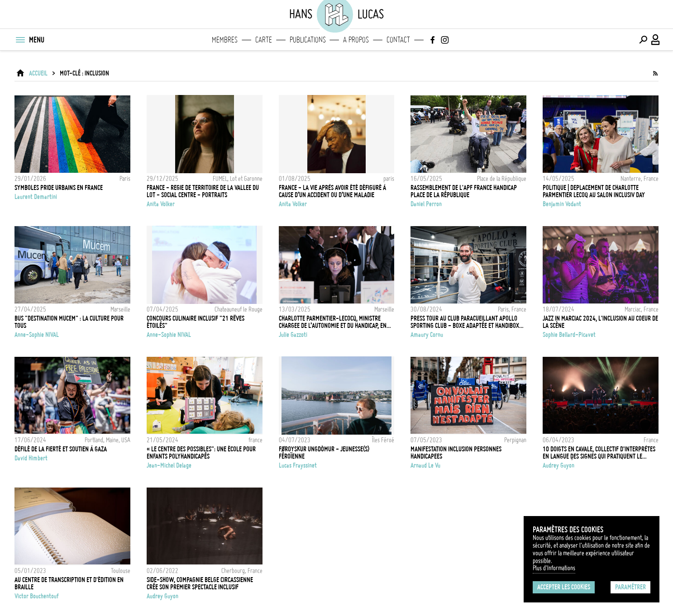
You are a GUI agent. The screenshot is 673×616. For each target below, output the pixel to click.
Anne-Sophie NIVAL (37, 335)
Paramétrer (630, 587)
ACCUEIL (38, 73)
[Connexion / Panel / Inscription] (656, 40)
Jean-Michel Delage (169, 465)
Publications (308, 40)
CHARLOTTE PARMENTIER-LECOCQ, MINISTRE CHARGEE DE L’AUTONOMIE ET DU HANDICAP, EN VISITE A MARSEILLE (333, 322)
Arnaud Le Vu (425, 465)
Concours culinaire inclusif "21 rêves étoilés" (196, 322)
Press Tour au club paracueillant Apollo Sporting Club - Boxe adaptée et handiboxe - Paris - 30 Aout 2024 (466, 322)
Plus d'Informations (554, 568)
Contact (398, 40)
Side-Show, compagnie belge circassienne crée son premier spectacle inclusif (200, 583)
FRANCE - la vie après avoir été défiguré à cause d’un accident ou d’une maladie (332, 191)
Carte (264, 40)
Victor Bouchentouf (37, 596)
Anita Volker (161, 204)
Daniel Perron (426, 204)
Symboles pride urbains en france (59, 188)
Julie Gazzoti (293, 335)
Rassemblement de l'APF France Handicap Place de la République (464, 191)
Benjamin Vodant (562, 204)
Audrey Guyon (558, 465)
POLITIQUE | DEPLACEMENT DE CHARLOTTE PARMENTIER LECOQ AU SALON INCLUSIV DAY (594, 191)
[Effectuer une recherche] (643, 40)
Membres (225, 40)
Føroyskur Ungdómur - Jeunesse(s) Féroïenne (324, 453)
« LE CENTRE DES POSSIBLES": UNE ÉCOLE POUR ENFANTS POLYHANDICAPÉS (201, 453)
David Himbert (31, 458)
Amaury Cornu (427, 335)
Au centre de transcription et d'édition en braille (69, 583)
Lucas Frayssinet (298, 465)
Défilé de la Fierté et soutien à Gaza (61, 449)
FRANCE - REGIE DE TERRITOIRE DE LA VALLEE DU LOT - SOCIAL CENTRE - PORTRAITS (203, 191)
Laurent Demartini (36, 197)
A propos (356, 40)
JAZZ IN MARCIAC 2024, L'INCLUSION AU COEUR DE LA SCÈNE (600, 322)
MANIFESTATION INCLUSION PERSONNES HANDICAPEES (456, 453)
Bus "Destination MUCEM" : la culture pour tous (69, 322)
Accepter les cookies (564, 587)
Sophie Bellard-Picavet (569, 335)
